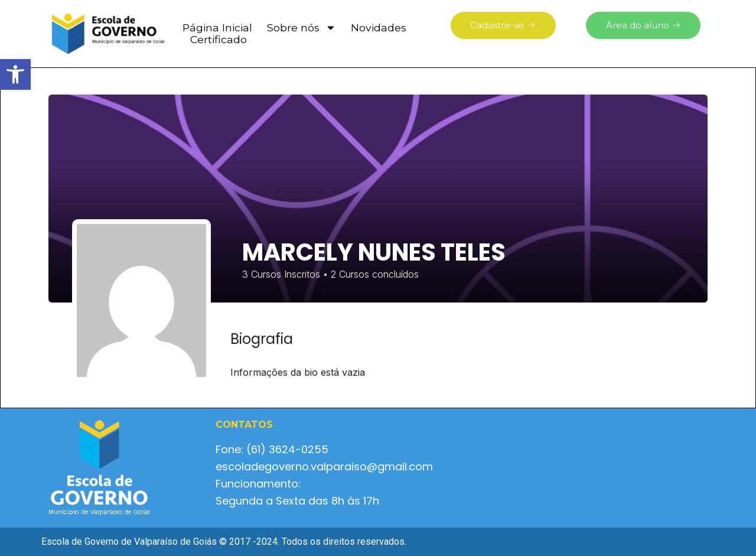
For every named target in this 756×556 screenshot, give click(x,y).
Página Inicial (217, 28)
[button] (15, 74)
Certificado (219, 40)
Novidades (379, 28)
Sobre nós (302, 28)
